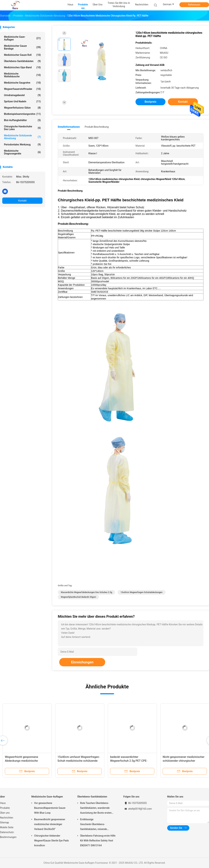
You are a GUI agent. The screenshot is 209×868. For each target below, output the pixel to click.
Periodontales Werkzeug (22, 145)
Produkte (5, 808)
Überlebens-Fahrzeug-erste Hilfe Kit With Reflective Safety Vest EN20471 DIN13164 (98, 841)
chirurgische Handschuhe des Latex (22, 128)
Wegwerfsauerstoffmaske (22, 89)
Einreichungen (82, 662)
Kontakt (22, 201)
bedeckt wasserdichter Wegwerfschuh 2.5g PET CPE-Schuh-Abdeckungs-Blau (129, 761)
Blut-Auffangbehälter (22, 120)
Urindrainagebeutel (22, 95)
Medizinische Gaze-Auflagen (22, 38)
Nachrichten (7, 818)
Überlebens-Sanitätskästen (22, 61)
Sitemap (4, 822)
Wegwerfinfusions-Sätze (22, 108)
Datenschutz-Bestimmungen (8, 835)
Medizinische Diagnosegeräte (22, 152)
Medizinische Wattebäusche (22, 75)
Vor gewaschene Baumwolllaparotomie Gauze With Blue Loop (50, 808)
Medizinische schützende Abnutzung (22, 137)
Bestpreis (150, 102)
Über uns (5, 813)
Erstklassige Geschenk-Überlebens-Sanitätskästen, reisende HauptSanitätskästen (94, 825)
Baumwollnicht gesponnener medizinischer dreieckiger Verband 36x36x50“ (50, 824)
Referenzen (194, 5)
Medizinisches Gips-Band (22, 67)
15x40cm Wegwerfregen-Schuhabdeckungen (142, 592)
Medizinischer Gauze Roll (22, 55)
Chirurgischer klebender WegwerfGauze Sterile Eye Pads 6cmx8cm (51, 841)
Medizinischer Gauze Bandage (22, 47)
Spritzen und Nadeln (22, 101)
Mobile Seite (7, 827)
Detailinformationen (69, 127)
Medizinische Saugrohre (22, 83)
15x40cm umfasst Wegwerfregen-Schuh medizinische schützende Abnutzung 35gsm (79, 761)
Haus (3, 803)
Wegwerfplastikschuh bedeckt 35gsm (78, 597)
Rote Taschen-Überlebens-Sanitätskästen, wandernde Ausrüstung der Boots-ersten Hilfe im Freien (96, 808)
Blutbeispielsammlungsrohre (22, 114)
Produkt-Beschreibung (97, 127)
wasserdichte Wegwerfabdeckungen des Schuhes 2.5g (86, 592)
